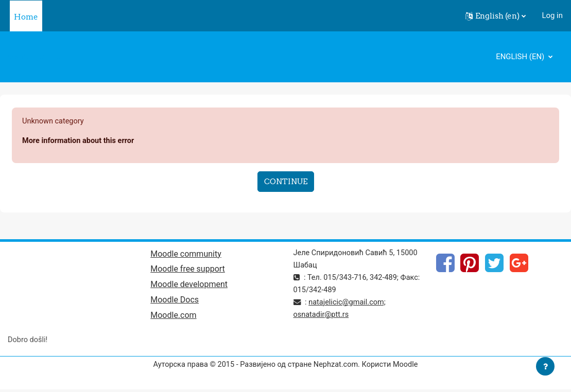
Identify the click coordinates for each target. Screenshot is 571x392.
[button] (496, 16)
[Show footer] (545, 366)
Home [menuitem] (26, 17)
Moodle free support (188, 270)
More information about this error (80, 141)
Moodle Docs (175, 302)
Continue (286, 182)
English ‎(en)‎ (521, 57)
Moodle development (189, 286)
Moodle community (186, 255)
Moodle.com (173, 318)
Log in (552, 15)
